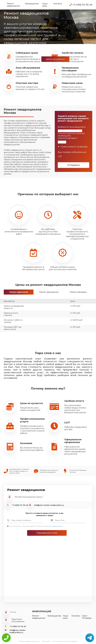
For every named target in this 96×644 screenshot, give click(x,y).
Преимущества (32, 4)
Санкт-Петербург (87, 617)
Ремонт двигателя (19, 292)
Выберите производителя (72, 127)
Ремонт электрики (78, 292)
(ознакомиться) (57, 526)
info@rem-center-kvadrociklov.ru (49, 505)
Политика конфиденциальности (29, 641)
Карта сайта (46, 641)
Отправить (74, 165)
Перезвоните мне (47, 533)
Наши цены (45, 5)
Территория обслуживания (18, 620)
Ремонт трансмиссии (49, 292)
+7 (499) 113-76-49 (81, 5)
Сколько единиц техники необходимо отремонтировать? (71, 136)
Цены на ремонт (55, 59)
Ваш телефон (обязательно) (72, 152)
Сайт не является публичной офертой (65, 641)
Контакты (58, 4)
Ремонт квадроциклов (13, 5)
